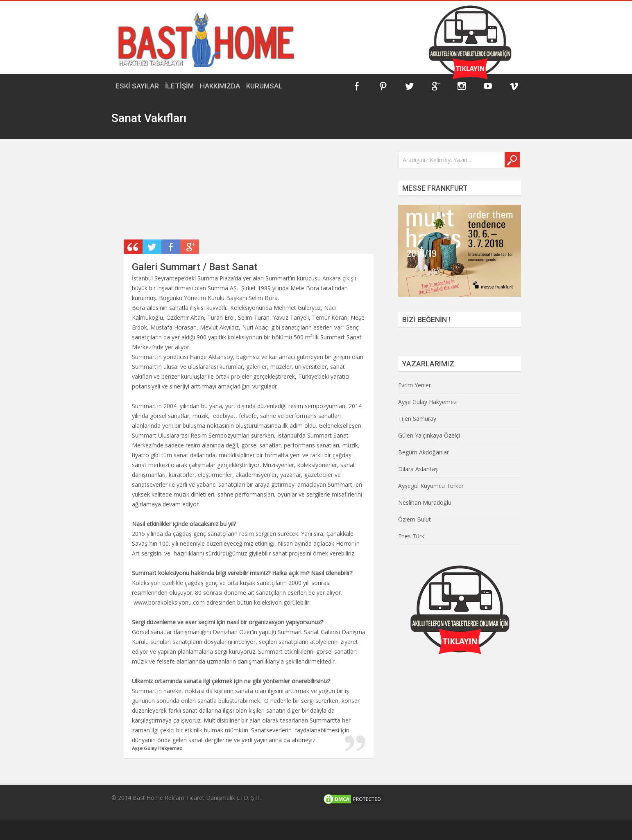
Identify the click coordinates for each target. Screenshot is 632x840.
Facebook (357, 86)
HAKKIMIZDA (220, 86)
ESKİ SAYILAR (137, 86)
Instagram (462, 86)
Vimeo (514, 86)
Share (171, 247)
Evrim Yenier (415, 385)
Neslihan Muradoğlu (425, 502)
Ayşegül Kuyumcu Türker (431, 486)
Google (435, 86)
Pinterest (383, 86)
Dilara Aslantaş (418, 469)
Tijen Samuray (417, 419)
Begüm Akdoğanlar (424, 452)
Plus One (190, 247)
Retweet (152, 247)
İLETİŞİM (179, 86)
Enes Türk (411, 536)
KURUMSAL (264, 86)
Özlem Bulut (415, 519)
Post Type (133, 247)
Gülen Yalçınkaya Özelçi (429, 435)
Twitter (409, 86)
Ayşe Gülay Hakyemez (427, 402)
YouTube (488, 86)
